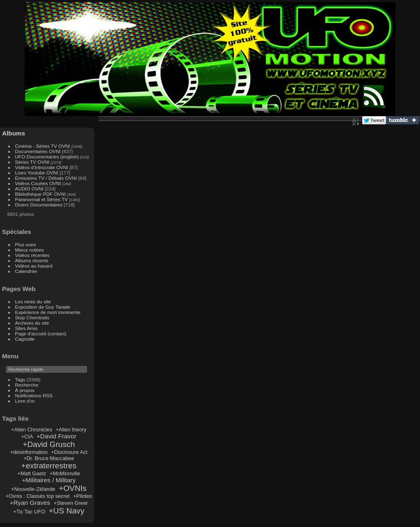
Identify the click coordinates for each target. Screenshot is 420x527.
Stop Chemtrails (32, 317)
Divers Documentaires (39, 205)
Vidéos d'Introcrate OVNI (42, 167)
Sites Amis (26, 328)
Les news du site (33, 301)
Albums (14, 133)
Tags (20, 379)
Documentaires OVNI (38, 151)
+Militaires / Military (49, 480)
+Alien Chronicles (32, 430)
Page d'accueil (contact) (41, 333)
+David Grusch (49, 444)
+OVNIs (73, 488)
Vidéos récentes (32, 255)
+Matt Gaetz (32, 473)
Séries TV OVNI (32, 162)
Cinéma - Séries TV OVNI (43, 146)
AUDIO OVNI (29, 189)
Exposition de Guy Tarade (43, 307)
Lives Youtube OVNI (37, 173)
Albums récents (32, 260)
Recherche (27, 385)
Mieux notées (30, 250)
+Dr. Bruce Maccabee (49, 458)
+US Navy (67, 511)
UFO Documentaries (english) (47, 157)
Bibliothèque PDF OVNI (41, 194)
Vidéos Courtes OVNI (38, 183)
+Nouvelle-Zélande (33, 489)
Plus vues (26, 244)
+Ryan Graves (30, 503)
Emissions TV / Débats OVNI (46, 178)
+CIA (27, 436)
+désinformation (29, 452)
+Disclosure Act (70, 452)
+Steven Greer (71, 503)
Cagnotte (25, 339)
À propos (25, 390)
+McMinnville (65, 473)
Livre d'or (25, 401)
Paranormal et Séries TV (42, 199)
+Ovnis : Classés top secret (38, 496)
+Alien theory (71, 430)
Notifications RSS (34, 395)
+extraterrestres (49, 466)
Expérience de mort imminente (48, 312)
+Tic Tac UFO (29, 512)
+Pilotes (82, 496)
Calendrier (26, 271)
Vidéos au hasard (34, 266)
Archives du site (32, 323)
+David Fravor (56, 436)
